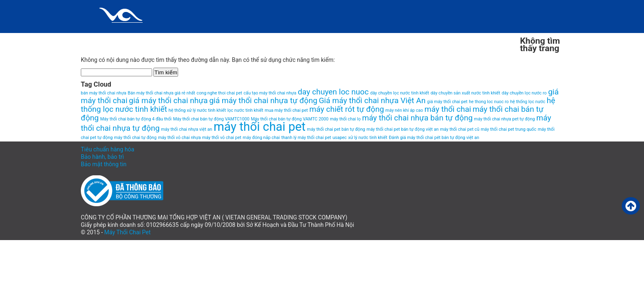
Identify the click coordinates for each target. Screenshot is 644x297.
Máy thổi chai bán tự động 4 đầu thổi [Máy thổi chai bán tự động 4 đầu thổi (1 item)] (136, 119)
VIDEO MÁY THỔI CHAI (478, 39)
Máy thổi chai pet (396, 39)
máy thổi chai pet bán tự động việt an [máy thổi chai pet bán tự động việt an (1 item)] (403, 129)
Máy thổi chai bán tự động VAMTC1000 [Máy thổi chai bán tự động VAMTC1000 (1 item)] (211, 119)
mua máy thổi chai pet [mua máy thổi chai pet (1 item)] (286, 110)
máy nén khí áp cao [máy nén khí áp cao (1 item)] (404, 110)
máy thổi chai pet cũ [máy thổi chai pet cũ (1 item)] (459, 129)
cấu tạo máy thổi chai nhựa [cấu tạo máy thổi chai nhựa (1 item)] (270, 93)
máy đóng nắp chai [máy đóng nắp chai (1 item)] (261, 138)
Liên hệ (333, 39)
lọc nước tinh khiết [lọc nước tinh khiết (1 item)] (245, 110)
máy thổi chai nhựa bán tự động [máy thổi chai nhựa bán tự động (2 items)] (417, 118)
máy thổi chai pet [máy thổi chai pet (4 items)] (260, 127)
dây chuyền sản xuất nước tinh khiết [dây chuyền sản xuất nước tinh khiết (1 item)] (465, 93)
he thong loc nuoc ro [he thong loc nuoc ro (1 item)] (489, 102)
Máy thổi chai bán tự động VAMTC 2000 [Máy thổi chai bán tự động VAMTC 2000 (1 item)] (290, 119)
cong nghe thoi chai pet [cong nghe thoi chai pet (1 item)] (219, 93)
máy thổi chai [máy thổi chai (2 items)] (448, 109)
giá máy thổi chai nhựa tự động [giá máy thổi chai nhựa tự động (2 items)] (263, 100)
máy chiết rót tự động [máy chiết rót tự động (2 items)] (347, 109)
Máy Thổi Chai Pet (128, 232)
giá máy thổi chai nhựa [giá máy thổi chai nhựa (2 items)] (168, 100)
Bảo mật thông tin (104, 164)
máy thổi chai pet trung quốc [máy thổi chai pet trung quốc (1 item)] (509, 129)
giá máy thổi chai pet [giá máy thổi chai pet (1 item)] (447, 102)
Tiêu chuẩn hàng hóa (108, 149)
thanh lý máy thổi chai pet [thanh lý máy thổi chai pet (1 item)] (306, 138)
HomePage (281, 39)
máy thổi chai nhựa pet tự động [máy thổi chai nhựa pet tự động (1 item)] (504, 119)
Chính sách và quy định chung (139, 39)
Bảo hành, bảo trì (102, 157)
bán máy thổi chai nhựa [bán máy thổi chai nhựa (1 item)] (103, 93)
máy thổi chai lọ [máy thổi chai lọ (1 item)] (345, 119)
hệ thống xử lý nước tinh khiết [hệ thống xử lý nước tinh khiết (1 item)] (197, 110)
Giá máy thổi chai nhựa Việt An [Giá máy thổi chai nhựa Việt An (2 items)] (372, 100)
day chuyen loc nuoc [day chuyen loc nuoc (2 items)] (333, 92)
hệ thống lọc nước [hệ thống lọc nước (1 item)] (528, 102)
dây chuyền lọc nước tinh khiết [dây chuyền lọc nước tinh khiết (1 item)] (400, 93)
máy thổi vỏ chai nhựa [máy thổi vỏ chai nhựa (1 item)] (179, 138)
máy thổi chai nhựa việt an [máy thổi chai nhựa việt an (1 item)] (187, 129)
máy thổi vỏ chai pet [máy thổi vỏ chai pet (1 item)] (222, 138)
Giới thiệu (225, 39)
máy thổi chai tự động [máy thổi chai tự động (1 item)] (135, 138)
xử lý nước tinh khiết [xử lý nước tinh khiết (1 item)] (368, 138)
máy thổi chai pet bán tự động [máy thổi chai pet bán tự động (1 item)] (336, 129)
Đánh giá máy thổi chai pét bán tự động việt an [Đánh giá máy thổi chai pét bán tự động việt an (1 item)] (434, 138)
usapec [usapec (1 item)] (340, 138)
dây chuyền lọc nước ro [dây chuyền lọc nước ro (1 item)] (524, 93)
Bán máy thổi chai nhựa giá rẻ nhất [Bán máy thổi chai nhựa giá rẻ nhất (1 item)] (162, 93)
